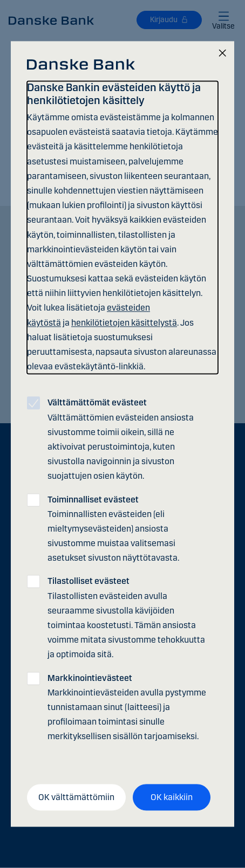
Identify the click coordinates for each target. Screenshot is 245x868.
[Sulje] (222, 54)
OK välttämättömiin (76, 797)
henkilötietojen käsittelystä (124, 323)
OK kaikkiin (172, 797)
